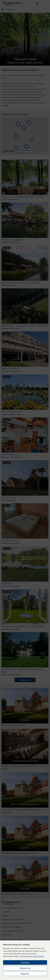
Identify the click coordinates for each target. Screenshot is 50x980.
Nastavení (25, 974)
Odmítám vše (25, 968)
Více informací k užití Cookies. (32, 956)
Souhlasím (25, 962)
